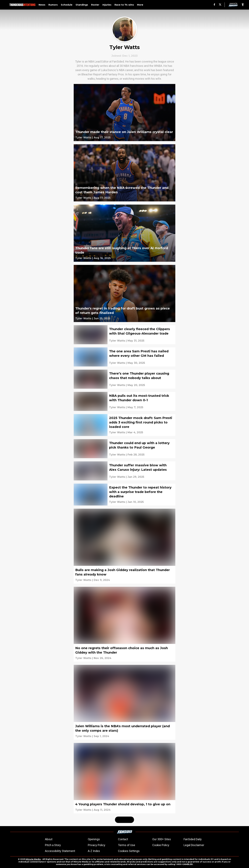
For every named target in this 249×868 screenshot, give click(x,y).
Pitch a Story (53, 845)
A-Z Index (94, 851)
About (49, 839)
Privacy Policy (97, 845)
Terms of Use (127, 845)
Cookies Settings (129, 851)
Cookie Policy (161, 845)
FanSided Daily (193, 839)
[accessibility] (243, 5)
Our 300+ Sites (162, 839)
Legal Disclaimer (194, 845)
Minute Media (33, 859)
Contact (123, 839)
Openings (94, 839)
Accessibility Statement (60, 851)
